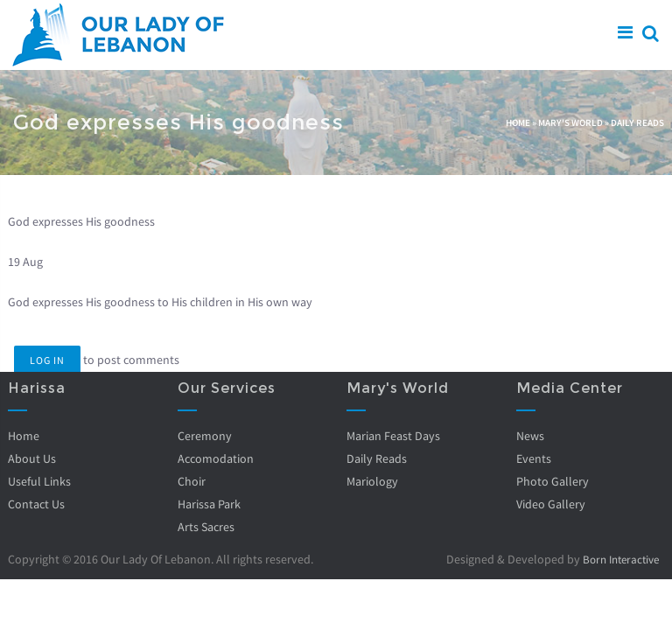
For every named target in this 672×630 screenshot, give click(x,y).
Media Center (570, 388)
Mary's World (570, 122)
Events (534, 458)
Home (518, 122)
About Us (32, 458)
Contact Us (36, 504)
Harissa (37, 388)
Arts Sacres (206, 527)
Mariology (372, 481)
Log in (47, 360)
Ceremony (205, 436)
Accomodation (216, 458)
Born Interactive (617, 559)
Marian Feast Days (393, 436)
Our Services (227, 388)
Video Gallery (551, 504)
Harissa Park (209, 504)
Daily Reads (637, 122)
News (530, 436)
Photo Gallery (553, 481)
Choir (192, 481)
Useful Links (39, 481)
